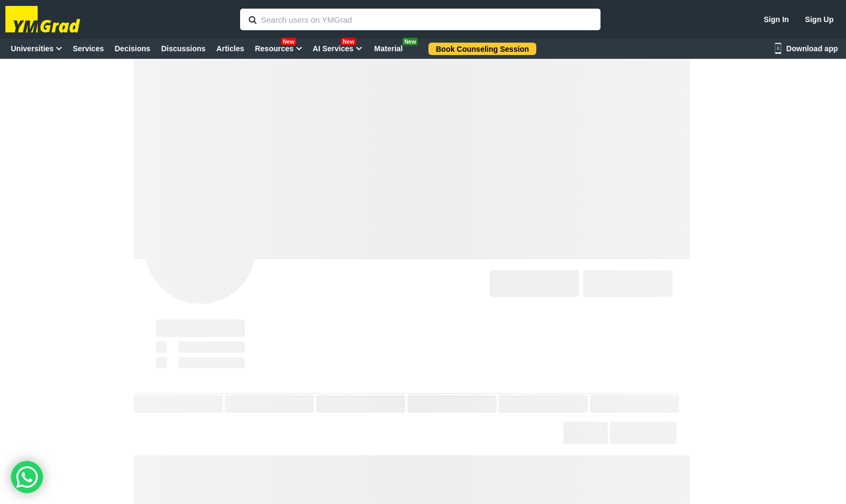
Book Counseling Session (483, 49)
